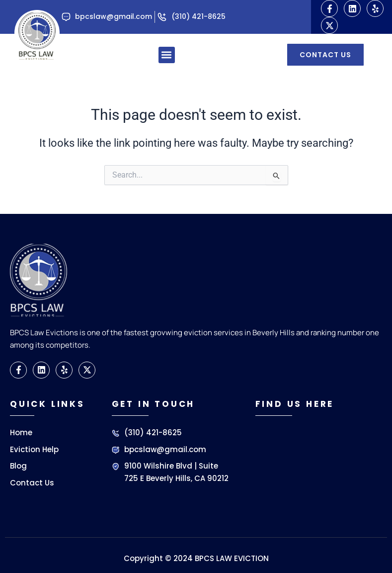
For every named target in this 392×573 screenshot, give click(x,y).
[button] (167, 55)
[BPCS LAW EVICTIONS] (317, 469)
